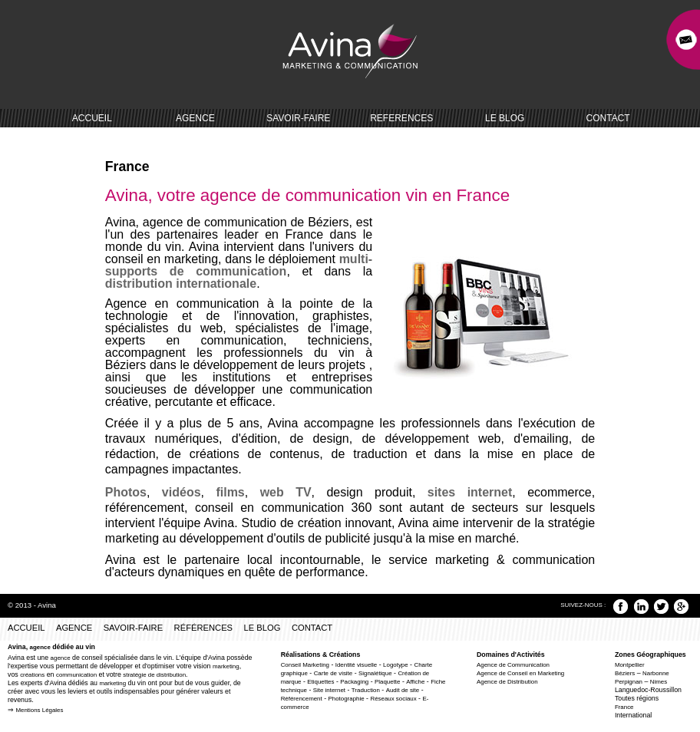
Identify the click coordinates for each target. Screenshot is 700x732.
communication (76, 675)
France (624, 707)
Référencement (302, 699)
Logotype (396, 665)
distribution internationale (181, 284)
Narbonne (656, 673)
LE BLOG (505, 118)
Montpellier (630, 665)
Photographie (347, 699)
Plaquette (387, 682)
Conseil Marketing (305, 665)
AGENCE (195, 118)
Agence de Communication (513, 665)
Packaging (354, 682)
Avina (47, 605)
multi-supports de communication (239, 265)
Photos (126, 492)
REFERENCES (401, 118)
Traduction (366, 690)
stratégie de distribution (154, 675)
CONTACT (608, 118)
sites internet (470, 492)
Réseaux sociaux (393, 699)
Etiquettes (320, 682)
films (230, 492)
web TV (286, 492)
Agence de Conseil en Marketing (520, 673)
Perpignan (629, 682)
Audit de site (403, 690)
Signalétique (375, 673)
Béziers (625, 673)
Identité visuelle (357, 665)
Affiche (415, 682)
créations (32, 675)
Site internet (329, 690)
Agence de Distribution (507, 682)
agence (40, 647)
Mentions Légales (39, 710)
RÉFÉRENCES (203, 628)
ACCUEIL (92, 118)
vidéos (175, 492)
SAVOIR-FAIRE (298, 118)
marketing (226, 666)
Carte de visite (333, 673)
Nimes (659, 682)
